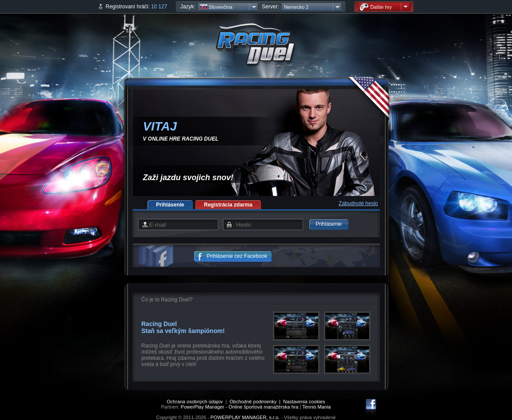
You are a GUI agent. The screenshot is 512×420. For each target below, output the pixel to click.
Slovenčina (216, 7)
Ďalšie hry (376, 7)
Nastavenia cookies (304, 402)
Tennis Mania (317, 407)
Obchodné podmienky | (256, 402)
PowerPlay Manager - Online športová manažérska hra (240, 407)
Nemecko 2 (296, 7)
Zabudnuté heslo (358, 203)
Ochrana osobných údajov (195, 402)
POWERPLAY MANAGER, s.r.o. (245, 417)
